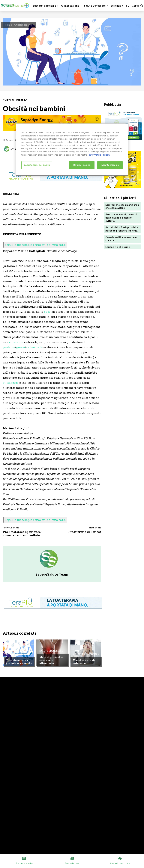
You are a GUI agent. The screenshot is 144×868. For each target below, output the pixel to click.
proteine (9, 347)
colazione (16, 342)
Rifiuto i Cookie (82, 165)
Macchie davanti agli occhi (84, 661)
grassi (21, 347)
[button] (137, 6)
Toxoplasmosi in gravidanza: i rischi (19, 661)
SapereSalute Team (52, 574)
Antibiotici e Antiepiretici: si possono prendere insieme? (122, 229)
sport (48, 312)
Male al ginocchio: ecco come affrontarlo (52, 660)
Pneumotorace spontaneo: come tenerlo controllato (22, 534)
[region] (72, 150)
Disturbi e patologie (86, 654)
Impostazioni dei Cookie (37, 165)
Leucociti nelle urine (118, 247)
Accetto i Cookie (110, 165)
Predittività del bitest (85, 532)
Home (9, 25)
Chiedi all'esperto (23, 25)
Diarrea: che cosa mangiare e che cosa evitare (122, 206)
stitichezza (11, 383)
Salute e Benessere (51, 651)
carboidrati (34, 347)
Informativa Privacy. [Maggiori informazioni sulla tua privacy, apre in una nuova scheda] (99, 155)
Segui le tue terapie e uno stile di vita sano (35, 245)
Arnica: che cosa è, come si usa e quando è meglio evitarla (121, 218)
